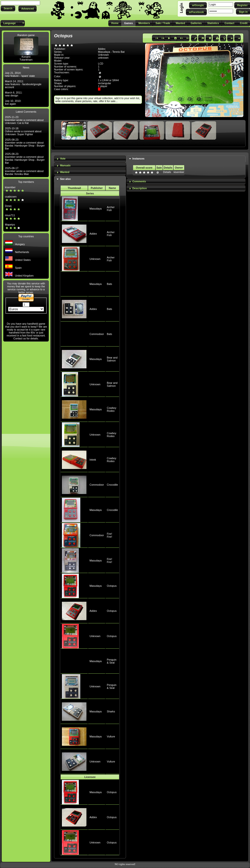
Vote (63, 159)
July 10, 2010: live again (13, 102)
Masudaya (95, 209)
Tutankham (26, 60)
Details (167, 172)
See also (65, 179)
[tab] (90, 159)
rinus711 (10, 215)
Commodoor (97, 334)
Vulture (111, 736)
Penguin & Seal (112, 661)
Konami (26, 57)
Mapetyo (10, 225)
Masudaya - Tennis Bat (111, 52)
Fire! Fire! (109, 535)
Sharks (111, 711)
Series (90, 193)
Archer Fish (111, 209)
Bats (109, 284)
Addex (93, 234)
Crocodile (112, 485)
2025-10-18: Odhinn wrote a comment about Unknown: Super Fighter (23, 131)
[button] (8, 8)
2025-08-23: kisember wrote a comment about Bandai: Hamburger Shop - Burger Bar (25, 144)
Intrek (93, 460)
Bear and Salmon (112, 359)
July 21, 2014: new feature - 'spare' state (20, 74)
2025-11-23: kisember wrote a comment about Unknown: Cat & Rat (24, 120)
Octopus (112, 586)
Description (140, 188)
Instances (138, 159)
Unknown (95, 259)
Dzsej (8, 206)
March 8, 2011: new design (14, 94)
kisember (10, 187)
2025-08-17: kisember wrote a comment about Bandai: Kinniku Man (24, 171)
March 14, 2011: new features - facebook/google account (23, 84)
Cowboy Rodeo (112, 409)
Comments (139, 181)
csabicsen (11, 197)
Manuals (65, 165)
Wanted (65, 172)
